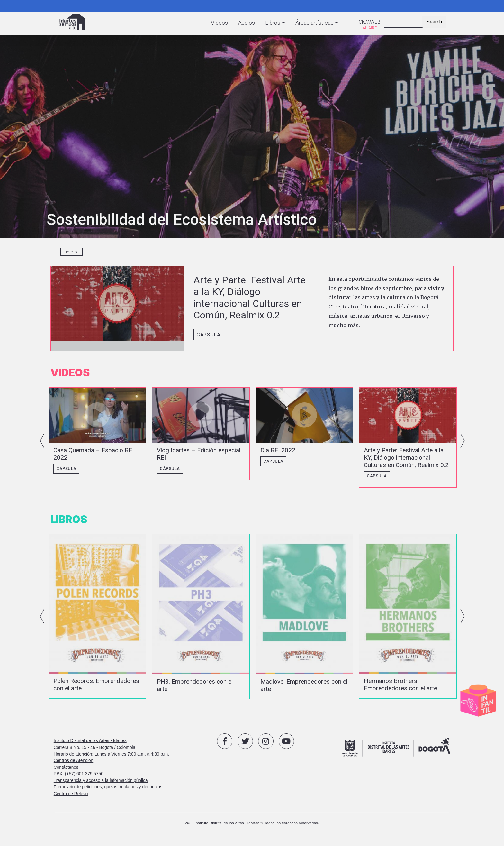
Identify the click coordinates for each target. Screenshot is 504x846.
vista (252, 309)
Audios (247, 23)
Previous (42, 442)
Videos (219, 23)
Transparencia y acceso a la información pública (101, 785)
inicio (72, 252)
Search (434, 22)
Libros (273, 23)
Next (463, 442)
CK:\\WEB (370, 22)
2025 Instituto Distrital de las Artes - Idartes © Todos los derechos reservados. (252, 828)
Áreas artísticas (315, 23)
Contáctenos (66, 772)
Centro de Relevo (71, 798)
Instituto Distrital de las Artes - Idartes (90, 745)
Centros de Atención (73, 765)
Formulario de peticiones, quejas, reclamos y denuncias (108, 792)
